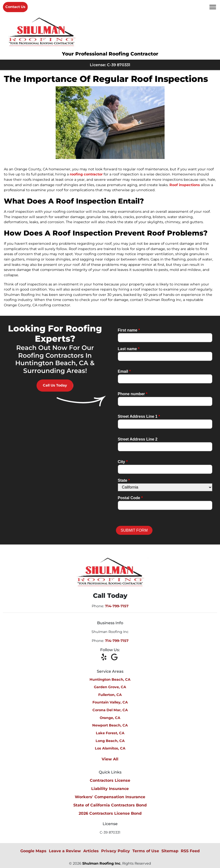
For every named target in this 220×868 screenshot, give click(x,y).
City (123, 462)
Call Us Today (55, 385)
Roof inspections (185, 185)
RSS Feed (190, 851)
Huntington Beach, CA (110, 679)
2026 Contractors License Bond (110, 813)
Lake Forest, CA (110, 733)
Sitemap (170, 851)
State (124, 480)
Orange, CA (110, 718)
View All (110, 759)
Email (124, 371)
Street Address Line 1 (139, 416)
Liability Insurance (110, 789)
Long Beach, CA (110, 741)
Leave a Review (65, 851)
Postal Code (130, 498)
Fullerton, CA (110, 695)
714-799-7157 (117, 606)
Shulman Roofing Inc (101, 863)
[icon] (105, 657)
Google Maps (33, 851)
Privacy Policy (116, 851)
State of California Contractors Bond (110, 805)
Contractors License (110, 780)
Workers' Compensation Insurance (110, 797)
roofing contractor (86, 174)
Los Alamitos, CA (110, 748)
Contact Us (15, 7)
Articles (91, 851)
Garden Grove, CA (110, 687)
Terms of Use (146, 851)
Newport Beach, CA (110, 725)
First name (129, 330)
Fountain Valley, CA (110, 702)
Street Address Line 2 (138, 439)
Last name (129, 349)
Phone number (133, 394)
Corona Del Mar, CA (110, 710)
